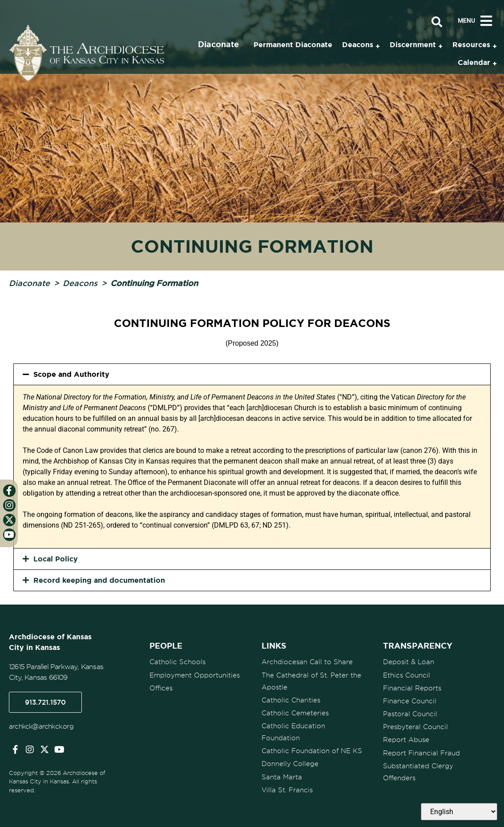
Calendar (474, 62)
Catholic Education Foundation (293, 732)
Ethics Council (407, 675)
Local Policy (56, 559)
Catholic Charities (291, 700)
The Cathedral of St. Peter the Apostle (311, 681)
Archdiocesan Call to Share (307, 662)
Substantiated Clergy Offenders (418, 771)
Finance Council (410, 701)
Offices (161, 688)
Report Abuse (406, 739)
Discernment (413, 44)
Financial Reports (412, 688)
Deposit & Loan (409, 662)
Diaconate (29, 283)
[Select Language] (459, 812)
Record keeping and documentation (99, 580)
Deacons (80, 283)
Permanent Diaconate (293, 44)
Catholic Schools (177, 662)
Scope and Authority (71, 374)
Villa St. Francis (287, 789)
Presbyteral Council (415, 726)
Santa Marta (282, 776)
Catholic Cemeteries (295, 713)
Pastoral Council (410, 714)
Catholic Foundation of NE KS (312, 750)
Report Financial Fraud (421, 752)
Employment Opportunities (195, 675)
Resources (471, 44)
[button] (252, 374)
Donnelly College (290, 763)
